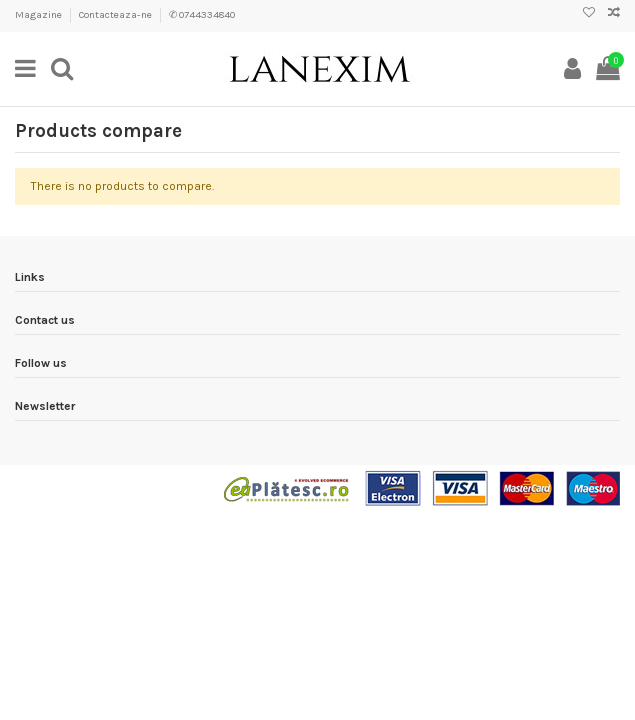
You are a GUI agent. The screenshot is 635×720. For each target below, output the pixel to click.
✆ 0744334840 (202, 15)
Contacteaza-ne (116, 15)
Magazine (39, 15)
